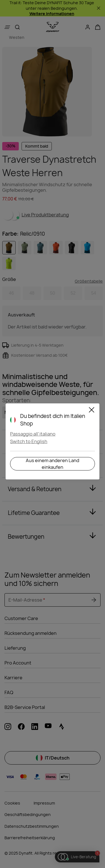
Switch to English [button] (29, 441)
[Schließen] (92, 411)
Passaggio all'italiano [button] (33, 434)
